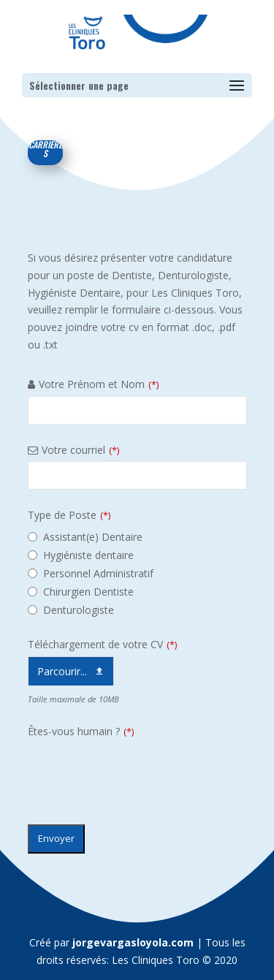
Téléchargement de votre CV (102, 644)
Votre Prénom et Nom (99, 384)
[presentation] (139, 772)
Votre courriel (80, 450)
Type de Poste (69, 515)
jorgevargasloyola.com (133, 942)
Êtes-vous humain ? (81, 731)
